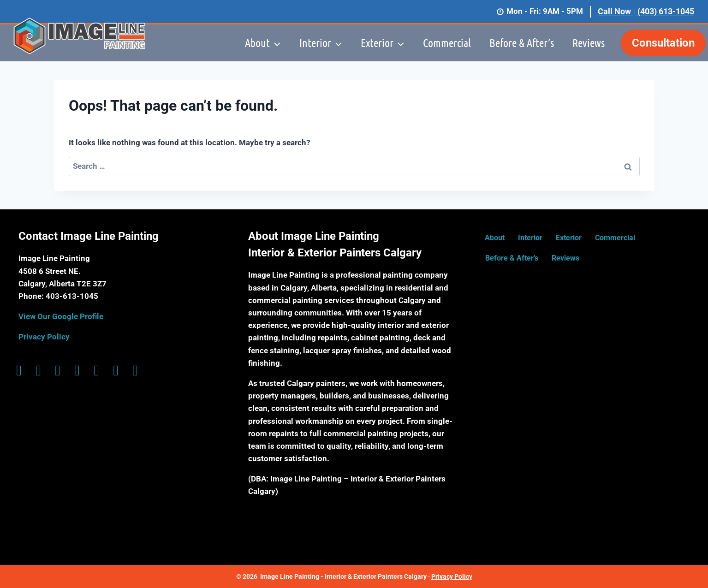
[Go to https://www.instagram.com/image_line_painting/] (38, 371)
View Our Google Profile (61, 316)
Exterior (569, 238)
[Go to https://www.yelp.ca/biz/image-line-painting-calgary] (135, 371)
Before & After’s (522, 43)
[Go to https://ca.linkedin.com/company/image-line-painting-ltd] (96, 371)
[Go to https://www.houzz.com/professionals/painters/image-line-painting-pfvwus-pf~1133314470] (116, 371)
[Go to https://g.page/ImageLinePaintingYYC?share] (58, 371)
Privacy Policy (44, 337)
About (495, 238)
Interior (530, 238)
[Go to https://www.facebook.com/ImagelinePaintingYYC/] (19, 371)
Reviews (589, 43)
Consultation (663, 43)
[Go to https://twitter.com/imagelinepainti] (77, 371)
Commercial (447, 43)
